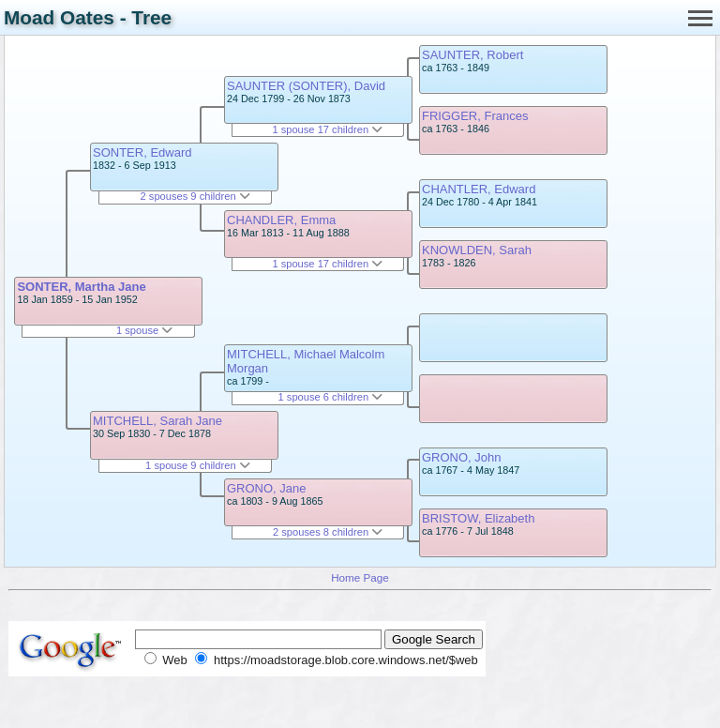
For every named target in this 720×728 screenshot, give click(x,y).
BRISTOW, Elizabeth (478, 518)
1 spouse (144, 330)
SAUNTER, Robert (472, 55)
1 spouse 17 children (327, 129)
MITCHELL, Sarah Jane (157, 421)
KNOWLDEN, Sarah (477, 250)
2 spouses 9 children (195, 196)
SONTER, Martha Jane (81, 287)
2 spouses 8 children (328, 532)
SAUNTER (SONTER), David (306, 86)
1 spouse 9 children (198, 465)
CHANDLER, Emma (281, 220)
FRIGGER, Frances (475, 116)
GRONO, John (462, 457)
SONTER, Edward (142, 152)
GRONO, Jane (267, 488)
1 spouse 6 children (331, 397)
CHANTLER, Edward (479, 189)
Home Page (360, 577)
